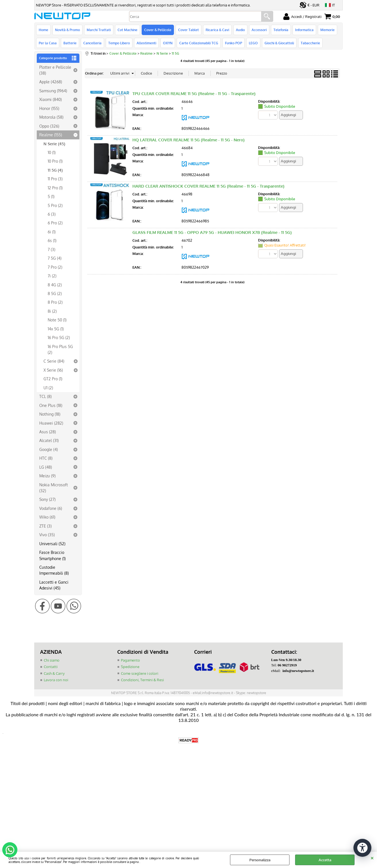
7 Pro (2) (55, 267)
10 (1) (52, 152)
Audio (240, 30)
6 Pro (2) (55, 223)
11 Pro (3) (55, 179)
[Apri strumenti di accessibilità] (362, 848)
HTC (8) (46, 458)
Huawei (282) (51, 423)
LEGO (253, 43)
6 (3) (52, 214)
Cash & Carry (54, 673)
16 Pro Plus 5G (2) (60, 349)
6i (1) (52, 232)
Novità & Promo (67, 30)
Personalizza (260, 860)
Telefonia (281, 30)
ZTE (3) (45, 526)
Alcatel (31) (49, 440)
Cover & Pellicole (158, 30)
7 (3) (51, 249)
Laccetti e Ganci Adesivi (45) (54, 585)
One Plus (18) (51, 405)
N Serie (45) (54, 144)
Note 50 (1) (57, 320)
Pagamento (130, 660)
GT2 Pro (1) (53, 379)
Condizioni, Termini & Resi (142, 680)
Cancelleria (92, 43)
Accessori (259, 30)
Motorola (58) (51, 117)
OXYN (168, 43)
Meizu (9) (47, 476)
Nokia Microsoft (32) (54, 488)
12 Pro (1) (55, 188)
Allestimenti (146, 43)
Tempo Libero (119, 43)
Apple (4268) (51, 82)
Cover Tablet (188, 30)
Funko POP (234, 43)
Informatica (304, 30)
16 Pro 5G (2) (59, 337)
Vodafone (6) (51, 508)
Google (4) (49, 449)
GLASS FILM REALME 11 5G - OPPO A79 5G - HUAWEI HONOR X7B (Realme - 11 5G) (212, 232)
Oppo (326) (49, 126)
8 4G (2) (55, 285)
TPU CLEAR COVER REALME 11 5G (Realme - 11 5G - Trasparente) (194, 94)
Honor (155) (49, 108)
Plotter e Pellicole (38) (55, 70)
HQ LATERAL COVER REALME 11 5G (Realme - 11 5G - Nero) (188, 140)
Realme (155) (51, 135)
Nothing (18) (50, 414)
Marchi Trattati (99, 30)
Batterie (70, 43)
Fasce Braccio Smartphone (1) (52, 555)
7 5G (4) (55, 258)
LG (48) (46, 467)
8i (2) (52, 311)
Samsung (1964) (53, 91)
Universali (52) (52, 544)
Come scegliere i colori (140, 673)
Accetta (325, 860)
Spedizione (130, 667)
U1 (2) (48, 388)
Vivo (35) (47, 535)
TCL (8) (45, 396)
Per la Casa (48, 43)
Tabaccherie (310, 43)
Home (43, 30)
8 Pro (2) (55, 302)
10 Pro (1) (55, 161)
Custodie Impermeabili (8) (54, 570)
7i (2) (52, 276)
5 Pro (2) (55, 205)
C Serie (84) (54, 361)
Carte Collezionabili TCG (199, 43)
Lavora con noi (56, 680)
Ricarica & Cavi (217, 30)
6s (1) (52, 240)
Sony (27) (47, 499)
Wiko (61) (47, 517)
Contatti (51, 667)
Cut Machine (127, 30)
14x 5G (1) (56, 329)
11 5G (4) (55, 170)
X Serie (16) (53, 370)
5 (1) (51, 196)
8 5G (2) (55, 293)
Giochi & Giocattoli (279, 43)
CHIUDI (372, 857)
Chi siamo (52, 660)
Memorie (327, 30)
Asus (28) (48, 432)
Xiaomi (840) (50, 99)
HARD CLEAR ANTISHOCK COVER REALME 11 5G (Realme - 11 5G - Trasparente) (208, 186)
